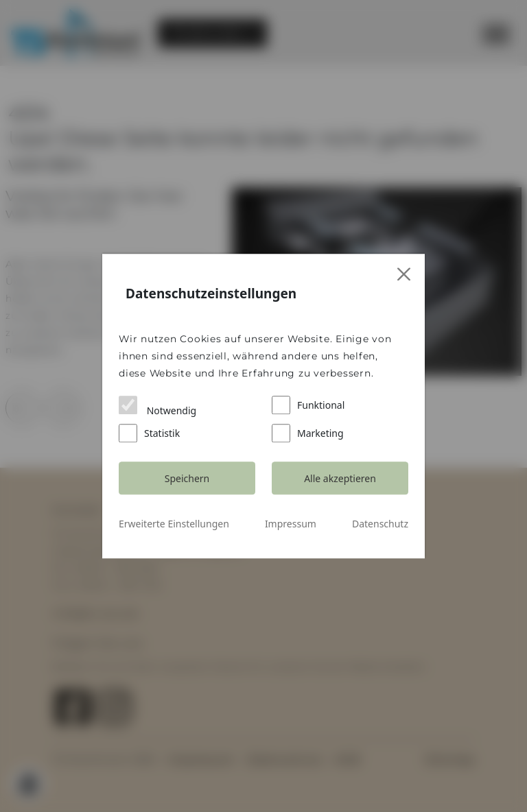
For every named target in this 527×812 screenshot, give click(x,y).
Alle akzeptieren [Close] (340, 478)
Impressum (291, 524)
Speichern (187, 478)
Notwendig (157, 406)
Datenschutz (380, 524)
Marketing (308, 433)
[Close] (405, 275)
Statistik (149, 433)
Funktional (308, 405)
